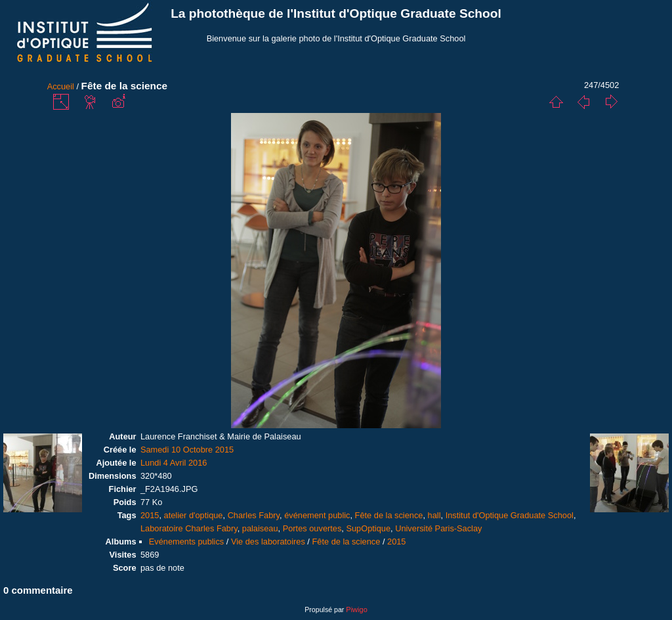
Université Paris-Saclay (438, 528)
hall (434, 515)
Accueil (61, 86)
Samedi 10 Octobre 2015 (187, 450)
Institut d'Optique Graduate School (510, 515)
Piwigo (356, 609)
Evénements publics (187, 542)
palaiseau (260, 528)
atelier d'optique (194, 515)
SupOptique (368, 528)
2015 (150, 515)
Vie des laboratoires (268, 542)
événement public (317, 515)
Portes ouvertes (312, 528)
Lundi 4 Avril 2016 (174, 463)
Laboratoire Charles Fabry (189, 528)
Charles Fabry (254, 515)
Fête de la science (389, 515)
